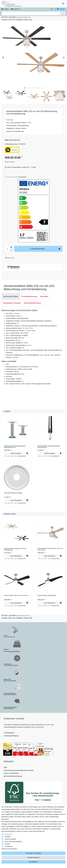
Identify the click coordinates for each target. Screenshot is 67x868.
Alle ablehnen (34, 862)
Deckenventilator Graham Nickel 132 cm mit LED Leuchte (50, 549)
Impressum (28, 829)
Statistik (8, 837)
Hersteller (44, 296)
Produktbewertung (29, 296)
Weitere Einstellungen (9, 849)
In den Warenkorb (45, 249)
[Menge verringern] (11, 250)
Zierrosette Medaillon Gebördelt (13, 493)
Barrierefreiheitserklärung (13, 776)
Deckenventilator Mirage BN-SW (47, 596)
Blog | (26, 20)
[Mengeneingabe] (7, 249)
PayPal (7, 844)
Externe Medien (11, 839)
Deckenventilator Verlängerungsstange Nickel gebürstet (49, 447)
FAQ (31, 20)
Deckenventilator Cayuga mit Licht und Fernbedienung (15, 549)
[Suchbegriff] (31, 13)
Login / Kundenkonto (11, 773)
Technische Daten (11, 296)
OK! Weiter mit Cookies (33, 853)
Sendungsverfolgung (11, 736)
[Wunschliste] (52, 9)
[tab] (11, 296)
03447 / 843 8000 (10, 17)
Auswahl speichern (33, 857)
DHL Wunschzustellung (13, 841)
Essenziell (9, 834)
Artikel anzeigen (19, 453)
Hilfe (5, 767)
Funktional (9, 846)
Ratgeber (20, 20)
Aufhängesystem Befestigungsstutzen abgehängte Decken (15, 447)
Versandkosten (22, 177)
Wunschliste (10, 258)
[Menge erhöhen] (11, 247)
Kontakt (4, 20)
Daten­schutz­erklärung (37, 831)
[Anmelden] (5, 9)
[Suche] (63, 13)
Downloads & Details (12, 303)
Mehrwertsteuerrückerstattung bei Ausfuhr (19, 770)
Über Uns (12, 20)
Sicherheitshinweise (32, 303)
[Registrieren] (15, 9)
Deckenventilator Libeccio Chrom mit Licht (16, 596)
